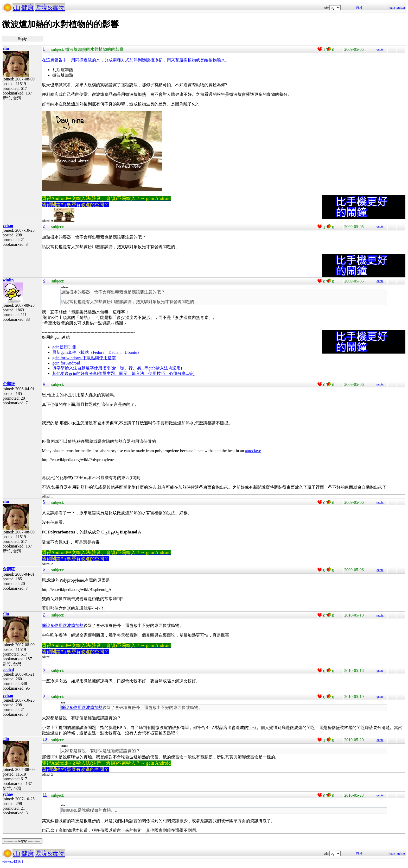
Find (359, 8)
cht (17, 8)
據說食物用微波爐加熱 (63, 625)
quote (380, 49)
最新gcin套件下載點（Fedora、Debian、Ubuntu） (97, 352)
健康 (28, 8)
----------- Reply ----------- (22, 39)
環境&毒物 (50, 8)
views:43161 (13, 861)
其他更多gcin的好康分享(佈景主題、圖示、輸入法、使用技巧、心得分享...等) (124, 373)
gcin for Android (66, 363)
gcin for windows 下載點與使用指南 (84, 358)
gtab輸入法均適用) (165, 368)
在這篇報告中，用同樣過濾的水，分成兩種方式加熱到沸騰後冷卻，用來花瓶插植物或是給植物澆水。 (136, 60)
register (400, 8)
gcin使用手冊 (64, 347)
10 (45, 739)
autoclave (253, 451)
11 (45, 795)
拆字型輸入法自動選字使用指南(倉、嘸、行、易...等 (100, 368)
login (392, 8)
